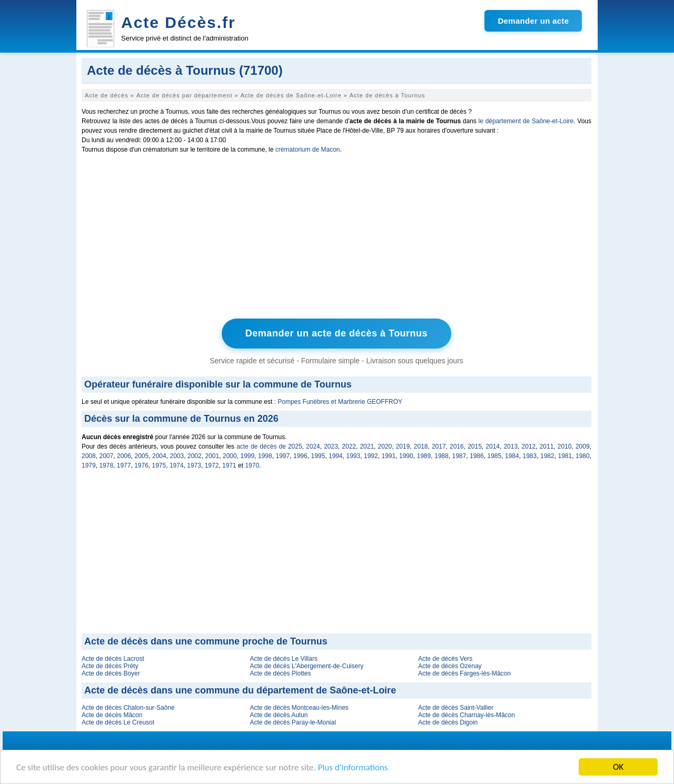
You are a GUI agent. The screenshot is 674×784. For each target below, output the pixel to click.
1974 (177, 465)
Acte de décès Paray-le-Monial (293, 722)
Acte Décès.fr (179, 22)
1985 (495, 456)
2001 (212, 456)
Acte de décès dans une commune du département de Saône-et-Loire (240, 690)
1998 (265, 456)
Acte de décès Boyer (111, 673)
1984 (512, 456)
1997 (283, 456)
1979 (89, 465)
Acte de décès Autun (279, 715)
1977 (124, 465)
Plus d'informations (353, 767)
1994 (336, 456)
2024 (313, 446)
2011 (547, 446)
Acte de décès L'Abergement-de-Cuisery (306, 666)
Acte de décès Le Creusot (118, 722)
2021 (367, 446)
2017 (439, 446)
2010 (565, 446)
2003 (177, 456)
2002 (195, 456)
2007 (107, 456)
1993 (354, 456)
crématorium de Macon (308, 150)
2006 (124, 456)
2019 (403, 446)
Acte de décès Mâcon (112, 715)
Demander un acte (533, 21)
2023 (331, 446)
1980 (583, 456)
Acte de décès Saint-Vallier (456, 708)
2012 (529, 446)
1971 (229, 465)
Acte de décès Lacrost (113, 659)
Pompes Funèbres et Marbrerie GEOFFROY (340, 402)
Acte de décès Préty (110, 666)
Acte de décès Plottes (280, 673)
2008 (89, 456)
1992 (371, 456)
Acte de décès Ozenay (450, 666)
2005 (142, 456)
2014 (493, 446)
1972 (212, 465)
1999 (248, 456)
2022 (349, 446)
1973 (194, 465)
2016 (457, 446)
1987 (459, 456)
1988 (442, 456)
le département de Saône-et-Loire (526, 121)
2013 (511, 446)
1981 (565, 456)
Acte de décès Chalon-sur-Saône (128, 708)
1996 (300, 456)
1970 (252, 465)
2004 (159, 456)
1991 (389, 456)
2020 (385, 446)
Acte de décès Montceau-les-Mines (299, 708)
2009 (583, 446)
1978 (106, 465)
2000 (230, 456)
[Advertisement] (336, 239)
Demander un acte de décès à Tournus (336, 333)
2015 (475, 446)
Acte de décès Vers (445, 659)
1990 (406, 456)
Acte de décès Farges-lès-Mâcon (464, 673)
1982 (547, 456)
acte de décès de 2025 (269, 446)
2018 (421, 446)
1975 (159, 465)
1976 (141, 465)
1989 (424, 456)
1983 (530, 456)
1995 (318, 456)
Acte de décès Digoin (448, 722)
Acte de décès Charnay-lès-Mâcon (467, 715)
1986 (477, 456)
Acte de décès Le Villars (284, 659)
